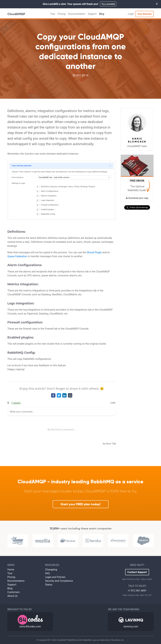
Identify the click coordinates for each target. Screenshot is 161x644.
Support (92, 14)
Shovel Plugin (94, 252)
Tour (53, 14)
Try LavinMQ (108, 4)
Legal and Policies (55, 577)
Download (137, 198)
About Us (12, 596)
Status (49, 585)
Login (131, 14)
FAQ (47, 573)
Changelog (51, 570)
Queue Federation (17, 256)
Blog (102, 14)
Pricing (62, 14)
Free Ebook (137, 181)
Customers (14, 592)
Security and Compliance (59, 581)
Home (11, 570)
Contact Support (137, 572)
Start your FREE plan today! (81, 504)
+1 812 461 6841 (137, 591)
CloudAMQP (16, 14)
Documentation (77, 14)
